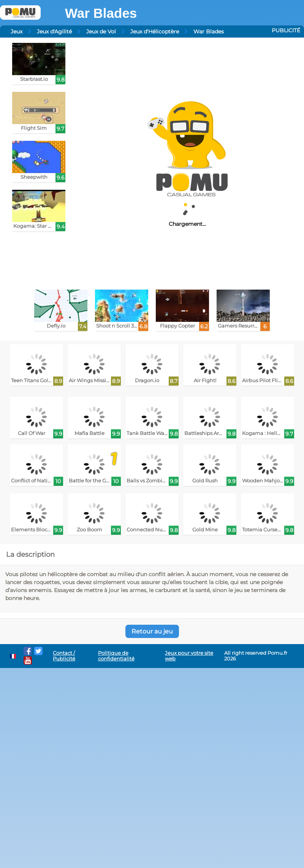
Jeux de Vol (101, 32)
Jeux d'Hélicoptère (155, 32)
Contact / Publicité (64, 656)
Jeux (17, 32)
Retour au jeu (152, 631)
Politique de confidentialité (116, 656)
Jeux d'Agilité (54, 32)
